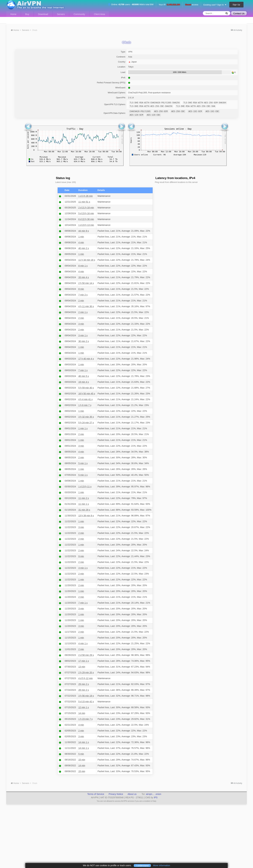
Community (79, 14)
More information (162, 865)
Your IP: (169, 5)
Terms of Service (96, 794)
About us (132, 794)
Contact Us (239, 13)
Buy (27, 14)
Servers (61, 14)
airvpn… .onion (154, 794)
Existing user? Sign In (215, 5)
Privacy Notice (116, 794)
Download (43, 14)
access (192, 5)
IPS (156, 797)
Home (13, 14)
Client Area (99, 14)
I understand (142, 865)
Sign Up (236, 5)
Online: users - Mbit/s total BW (131, 4)
